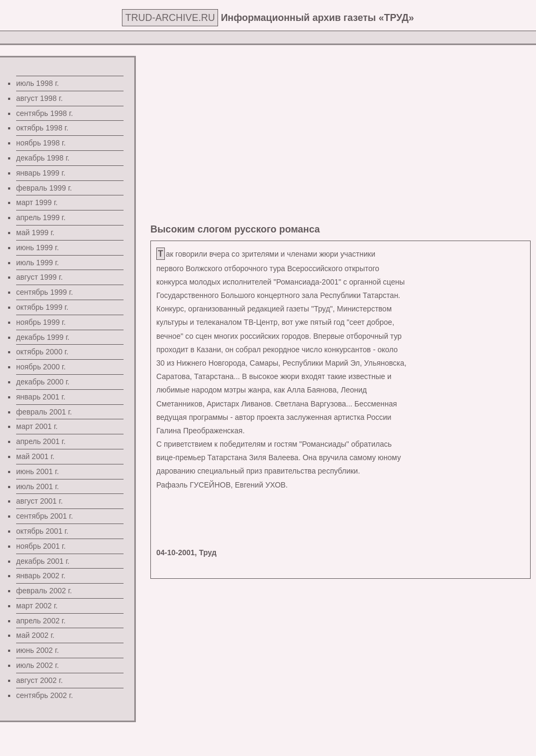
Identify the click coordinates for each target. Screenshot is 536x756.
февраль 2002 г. (44, 591)
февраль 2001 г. (44, 412)
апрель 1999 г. (41, 217)
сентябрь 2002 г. (45, 695)
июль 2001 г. (38, 486)
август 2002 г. (39, 680)
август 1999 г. (39, 277)
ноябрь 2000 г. (41, 367)
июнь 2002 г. (38, 650)
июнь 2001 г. (38, 471)
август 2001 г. (39, 501)
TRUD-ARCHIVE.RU (170, 18)
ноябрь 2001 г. (41, 546)
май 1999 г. (35, 232)
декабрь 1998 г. (43, 158)
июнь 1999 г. (38, 248)
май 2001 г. (35, 456)
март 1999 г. (37, 202)
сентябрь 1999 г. (45, 292)
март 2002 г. (37, 606)
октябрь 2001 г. (42, 531)
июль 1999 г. (38, 263)
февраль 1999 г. (44, 188)
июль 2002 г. (38, 665)
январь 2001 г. (41, 397)
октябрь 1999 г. (42, 307)
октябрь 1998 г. (42, 128)
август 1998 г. (39, 98)
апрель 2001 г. (41, 441)
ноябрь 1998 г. (41, 143)
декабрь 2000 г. (43, 382)
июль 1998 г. (38, 83)
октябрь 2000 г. (42, 352)
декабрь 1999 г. (43, 337)
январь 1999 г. (41, 173)
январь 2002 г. (41, 576)
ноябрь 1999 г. (41, 322)
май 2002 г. (35, 635)
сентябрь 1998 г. (45, 113)
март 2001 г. (37, 426)
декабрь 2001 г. (43, 561)
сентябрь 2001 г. (45, 516)
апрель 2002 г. (41, 621)
